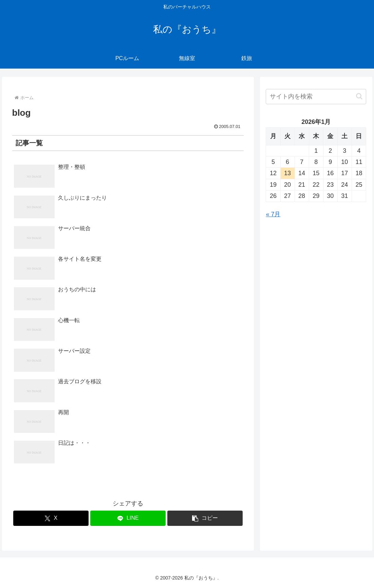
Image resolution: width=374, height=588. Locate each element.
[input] (316, 97)
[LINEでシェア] (128, 518)
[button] (205, 518)
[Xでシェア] (51, 518)
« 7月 (273, 214)
